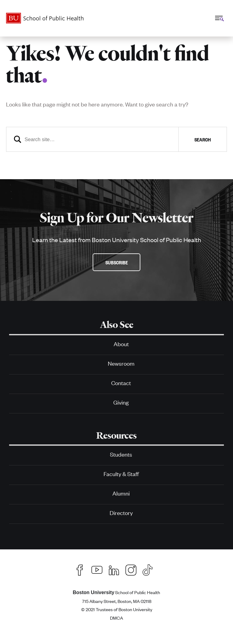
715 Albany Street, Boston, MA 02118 (117, 601)
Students (121, 454)
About (121, 344)
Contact (121, 383)
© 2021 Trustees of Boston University (117, 609)
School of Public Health (117, 592)
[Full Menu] (219, 18)
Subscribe (117, 262)
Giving (121, 402)
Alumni (121, 493)
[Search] (116, 139)
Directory (121, 512)
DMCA (116, 618)
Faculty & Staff (121, 473)
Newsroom (121, 363)
